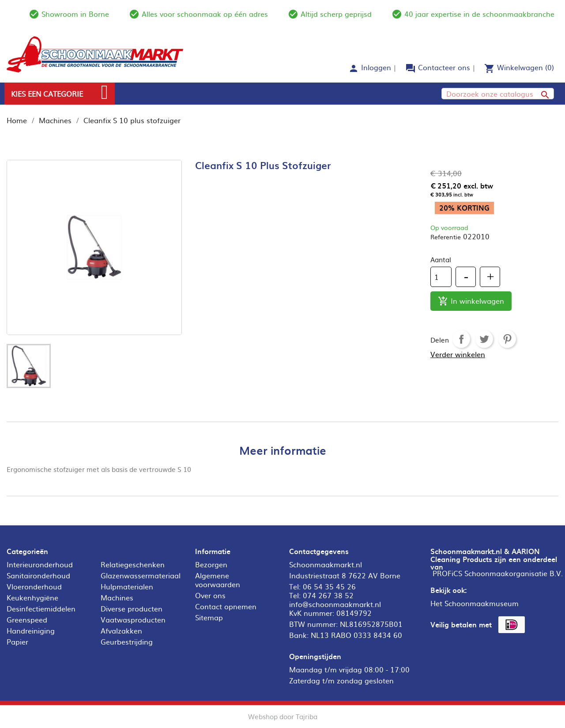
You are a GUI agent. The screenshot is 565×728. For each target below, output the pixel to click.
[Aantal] (441, 277)
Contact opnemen (226, 606)
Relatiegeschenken (133, 564)
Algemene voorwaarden (218, 580)
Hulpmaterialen (127, 586)
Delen (461, 339)
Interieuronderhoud (40, 564)
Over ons (210, 595)
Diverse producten (132, 608)
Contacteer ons (444, 67)
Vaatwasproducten (133, 619)
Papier (17, 641)
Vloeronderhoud (34, 586)
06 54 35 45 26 (329, 586)
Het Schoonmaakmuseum (475, 603)
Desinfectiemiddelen (41, 608)
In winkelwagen (471, 301)
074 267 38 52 (328, 595)
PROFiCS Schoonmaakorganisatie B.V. (498, 573)
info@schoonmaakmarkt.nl (335, 604)
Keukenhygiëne (32, 597)
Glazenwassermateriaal (141, 575)
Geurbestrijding (127, 641)
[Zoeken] (498, 94)
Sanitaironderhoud (38, 575)
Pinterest (507, 339)
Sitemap (209, 617)
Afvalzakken (121, 630)
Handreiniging (31, 630)
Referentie (446, 237)
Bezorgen (211, 564)
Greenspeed (27, 619)
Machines (117, 597)
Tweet (484, 339)
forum (411, 68)
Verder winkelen (458, 354)
